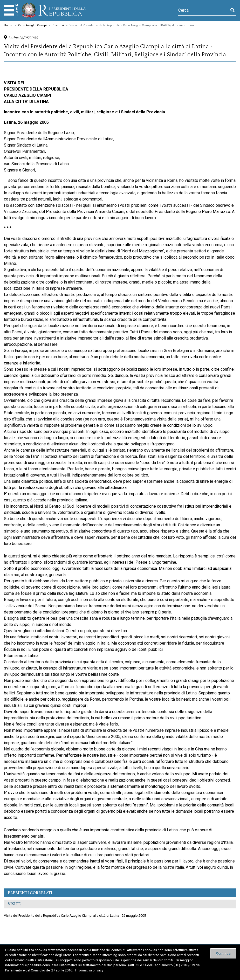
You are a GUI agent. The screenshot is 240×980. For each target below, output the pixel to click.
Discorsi (58, 25)
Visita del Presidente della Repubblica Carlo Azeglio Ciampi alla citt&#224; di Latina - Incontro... (135, 25)
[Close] (223, 953)
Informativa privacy (89, 970)
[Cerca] (204, 10)
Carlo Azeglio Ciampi (32, 25)
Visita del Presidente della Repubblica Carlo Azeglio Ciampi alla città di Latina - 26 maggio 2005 (75, 916)
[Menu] (9, 10)
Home (8, 25)
